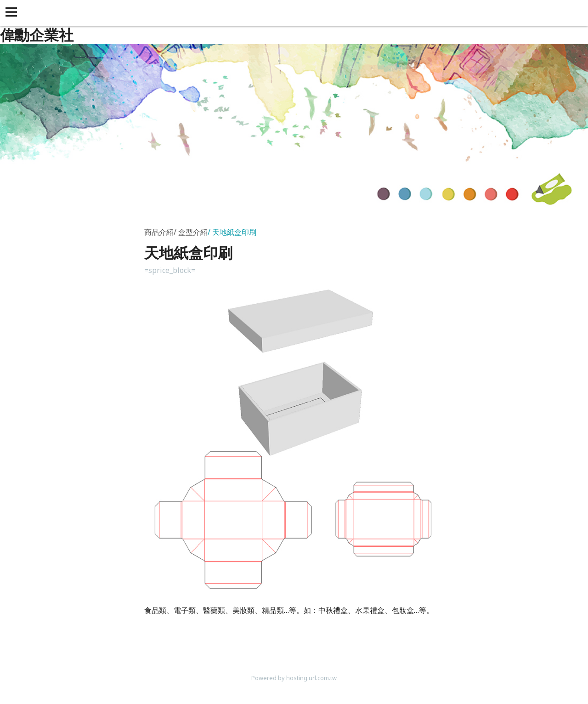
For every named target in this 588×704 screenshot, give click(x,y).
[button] (13, 13)
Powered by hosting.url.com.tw (294, 678)
